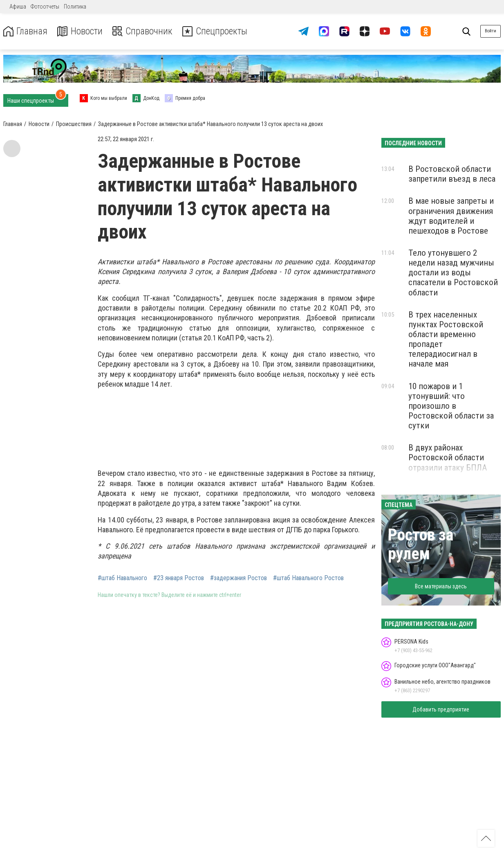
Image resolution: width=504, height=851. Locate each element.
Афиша (18, 7)
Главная (26, 31)
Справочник (144, 31)
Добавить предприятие (441, 709)
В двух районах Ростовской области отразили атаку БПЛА (448, 457)
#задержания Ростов (239, 578)
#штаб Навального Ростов (308, 578)
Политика (75, 7)
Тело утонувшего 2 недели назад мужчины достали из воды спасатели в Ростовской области (453, 273)
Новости (81, 31)
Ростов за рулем (421, 544)
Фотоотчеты (45, 7)
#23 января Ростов (179, 578)
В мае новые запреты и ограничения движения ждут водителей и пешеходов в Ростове (451, 216)
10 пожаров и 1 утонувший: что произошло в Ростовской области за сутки (451, 406)
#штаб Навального (122, 578)
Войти (491, 31)
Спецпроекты (218, 31)
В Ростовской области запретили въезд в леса (452, 174)
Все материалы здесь (441, 586)
